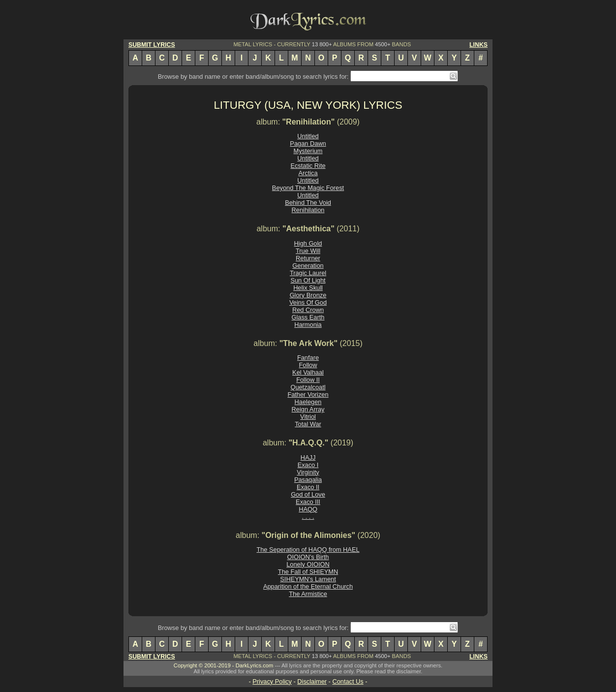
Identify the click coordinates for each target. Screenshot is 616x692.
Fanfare (308, 358)
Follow (308, 365)
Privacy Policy (272, 681)
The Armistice (308, 594)
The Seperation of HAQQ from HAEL (308, 550)
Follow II (308, 380)
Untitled (308, 136)
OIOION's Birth (308, 557)
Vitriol (308, 417)
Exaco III (308, 502)
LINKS (478, 45)
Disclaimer (312, 681)
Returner (308, 258)
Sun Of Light (308, 280)
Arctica (308, 173)
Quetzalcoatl (308, 387)
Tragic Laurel (308, 273)
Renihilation (308, 210)
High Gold (308, 243)
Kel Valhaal (308, 372)
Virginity (308, 472)
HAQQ (308, 509)
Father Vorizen (308, 394)
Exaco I (308, 465)
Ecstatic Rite (308, 166)
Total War (308, 424)
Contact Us (348, 681)
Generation (308, 266)
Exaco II (308, 487)
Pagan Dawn (308, 143)
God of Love (308, 494)
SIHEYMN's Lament (308, 579)
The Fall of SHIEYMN (308, 572)
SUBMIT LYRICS (152, 45)
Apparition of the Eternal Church (308, 586)
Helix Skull (308, 288)
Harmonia (308, 325)
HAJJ (308, 457)
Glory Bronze (308, 295)
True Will (308, 251)
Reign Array (308, 409)
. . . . (308, 517)
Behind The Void (308, 203)
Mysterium (308, 151)
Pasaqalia (308, 480)
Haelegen (308, 402)
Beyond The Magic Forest (308, 188)
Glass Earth (308, 317)
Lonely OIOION (308, 564)
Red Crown (308, 310)
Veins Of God (308, 302)
